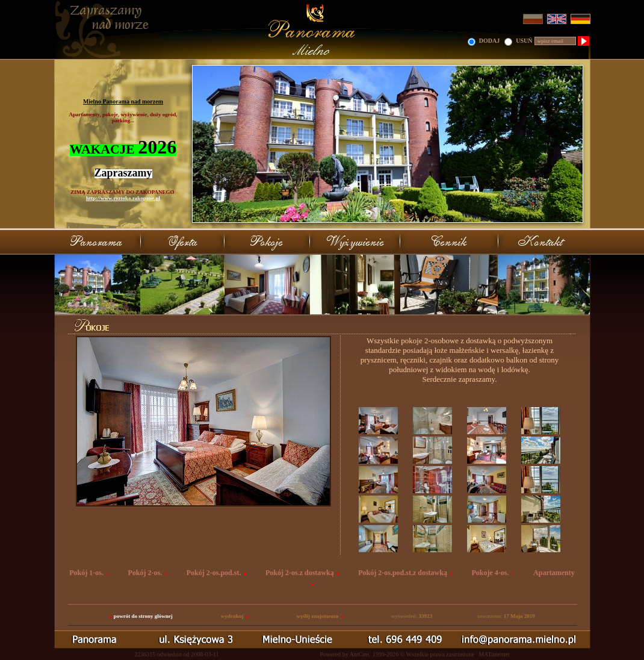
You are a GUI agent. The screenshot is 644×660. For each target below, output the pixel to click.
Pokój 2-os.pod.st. (214, 573)
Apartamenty (554, 573)
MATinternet (494, 654)
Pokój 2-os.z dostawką (300, 573)
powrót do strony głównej (143, 616)
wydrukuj (232, 616)
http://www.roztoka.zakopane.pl (123, 198)
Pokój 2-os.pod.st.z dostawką (403, 573)
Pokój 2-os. (145, 573)
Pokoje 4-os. (491, 573)
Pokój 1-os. (86, 573)
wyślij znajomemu (317, 616)
